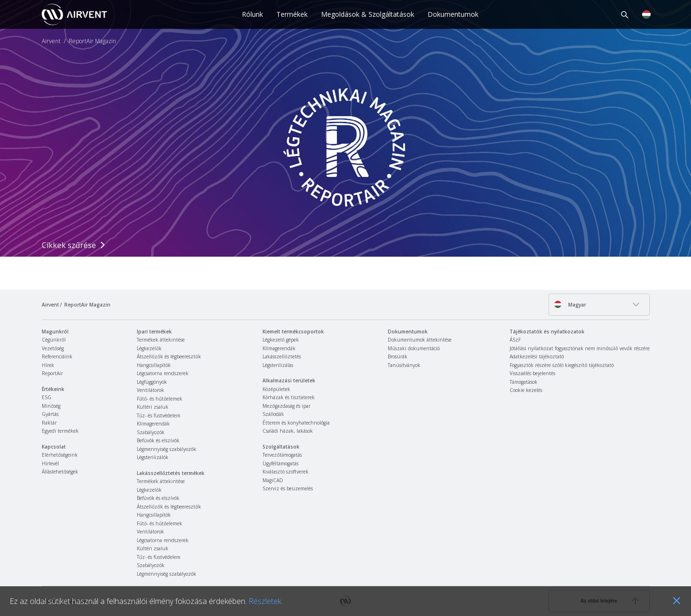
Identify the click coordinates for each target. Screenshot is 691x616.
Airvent (51, 41)
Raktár (49, 423)
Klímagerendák (153, 424)
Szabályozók (151, 432)
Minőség (51, 406)
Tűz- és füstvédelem (159, 415)
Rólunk (252, 14)
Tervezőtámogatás (282, 455)
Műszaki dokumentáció (414, 348)
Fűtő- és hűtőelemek (160, 399)
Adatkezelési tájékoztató (537, 356)
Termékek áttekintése (161, 340)
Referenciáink (57, 356)
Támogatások (524, 382)
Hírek (48, 365)
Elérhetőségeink (60, 455)
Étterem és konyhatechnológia (296, 423)
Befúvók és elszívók (158, 440)
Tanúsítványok (404, 365)
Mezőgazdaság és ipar (286, 406)
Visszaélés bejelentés (532, 373)
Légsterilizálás (278, 365)
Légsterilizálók (153, 457)
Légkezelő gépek (281, 340)
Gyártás (50, 414)
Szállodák (273, 414)
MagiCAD (273, 480)
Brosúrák (398, 356)
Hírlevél (50, 463)
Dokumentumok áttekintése (420, 340)
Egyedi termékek (60, 431)
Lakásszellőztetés (282, 356)
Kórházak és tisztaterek (289, 397)
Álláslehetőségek (60, 472)
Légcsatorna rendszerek (163, 373)
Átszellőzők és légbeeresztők (169, 356)
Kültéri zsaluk (153, 407)
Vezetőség (53, 348)
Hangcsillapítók (154, 365)
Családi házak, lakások (288, 431)
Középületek (276, 389)
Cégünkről (54, 340)
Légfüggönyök (152, 382)
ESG (47, 397)
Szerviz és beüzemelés (288, 488)
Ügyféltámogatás (280, 463)
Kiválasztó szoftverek (286, 472)
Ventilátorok (150, 390)
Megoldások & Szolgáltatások (368, 14)
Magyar (570, 304)
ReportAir (52, 373)
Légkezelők (149, 348)
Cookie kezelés (526, 390)
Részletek (265, 601)
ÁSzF (515, 340)
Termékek (292, 14)
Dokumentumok (453, 14)
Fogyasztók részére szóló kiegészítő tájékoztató (562, 365)
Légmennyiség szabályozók (167, 449)
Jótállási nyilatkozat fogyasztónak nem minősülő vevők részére (580, 348)
